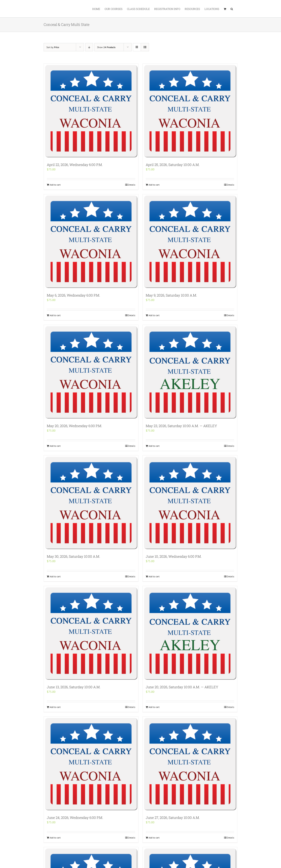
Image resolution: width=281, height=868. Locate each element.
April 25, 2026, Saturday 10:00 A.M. (173, 165)
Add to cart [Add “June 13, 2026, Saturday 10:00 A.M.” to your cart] (55, 707)
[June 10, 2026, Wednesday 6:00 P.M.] (190, 503)
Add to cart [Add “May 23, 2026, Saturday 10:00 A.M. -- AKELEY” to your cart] (154, 446)
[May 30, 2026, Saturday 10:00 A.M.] (91, 503)
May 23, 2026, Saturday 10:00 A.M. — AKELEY (181, 426)
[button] (232, 9)
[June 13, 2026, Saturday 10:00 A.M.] (91, 633)
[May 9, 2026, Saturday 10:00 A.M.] (190, 242)
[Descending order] (89, 47)
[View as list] (145, 47)
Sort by (53, 47)
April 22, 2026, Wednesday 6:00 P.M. (75, 165)
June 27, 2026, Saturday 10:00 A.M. (173, 818)
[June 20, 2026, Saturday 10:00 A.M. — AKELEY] (190, 633)
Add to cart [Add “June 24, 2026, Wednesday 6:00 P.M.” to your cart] (55, 838)
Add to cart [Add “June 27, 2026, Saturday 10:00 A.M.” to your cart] (154, 838)
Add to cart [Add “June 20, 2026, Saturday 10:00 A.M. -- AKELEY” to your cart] (154, 707)
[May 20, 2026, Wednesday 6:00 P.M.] (91, 372)
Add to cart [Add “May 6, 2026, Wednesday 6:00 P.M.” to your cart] (55, 315)
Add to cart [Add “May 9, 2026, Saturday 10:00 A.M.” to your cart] (154, 315)
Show (106, 47)
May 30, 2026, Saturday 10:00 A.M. (73, 556)
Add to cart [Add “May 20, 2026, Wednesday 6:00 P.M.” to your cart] (55, 446)
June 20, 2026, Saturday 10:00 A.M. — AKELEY (182, 687)
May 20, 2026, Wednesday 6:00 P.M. (74, 426)
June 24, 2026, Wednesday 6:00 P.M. (75, 818)
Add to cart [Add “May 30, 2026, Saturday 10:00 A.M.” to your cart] (55, 576)
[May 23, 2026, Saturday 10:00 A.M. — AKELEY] (190, 372)
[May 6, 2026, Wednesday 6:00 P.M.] (91, 242)
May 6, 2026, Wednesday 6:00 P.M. (73, 295)
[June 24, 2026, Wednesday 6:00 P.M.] (91, 764)
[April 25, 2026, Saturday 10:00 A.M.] (190, 111)
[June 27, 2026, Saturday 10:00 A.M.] (190, 764)
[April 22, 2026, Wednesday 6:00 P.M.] (91, 111)
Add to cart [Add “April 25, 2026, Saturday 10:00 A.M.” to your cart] (154, 185)
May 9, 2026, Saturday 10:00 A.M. (171, 295)
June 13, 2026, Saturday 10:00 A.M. (74, 687)
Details (132, 185)
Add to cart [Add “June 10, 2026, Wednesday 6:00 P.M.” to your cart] (154, 576)
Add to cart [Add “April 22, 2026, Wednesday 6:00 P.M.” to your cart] (55, 185)
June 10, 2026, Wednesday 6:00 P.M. (174, 556)
